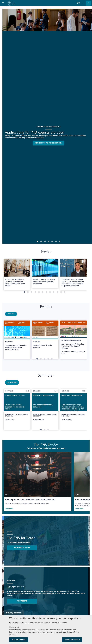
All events (11, 314)
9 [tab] (54, 292)
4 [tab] (49, 242)
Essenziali (15, 627)
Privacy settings (14, 613)
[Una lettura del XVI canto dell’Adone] (45, 409)
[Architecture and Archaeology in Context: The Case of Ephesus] (74, 339)
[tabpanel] (17, 276)
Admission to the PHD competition (49, 143)
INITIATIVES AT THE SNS (22, 547)
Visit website (22, 601)
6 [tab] (56, 242)
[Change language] (83, 3)
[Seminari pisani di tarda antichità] (45, 336)
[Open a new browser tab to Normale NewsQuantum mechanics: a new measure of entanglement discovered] (45, 274)
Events (46, 307)
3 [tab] (45, 242)
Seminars (46, 375)
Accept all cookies (72, 640)
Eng (79, 3)
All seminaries (12, 382)
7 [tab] (60, 242)
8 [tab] (50, 292)
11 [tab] (61, 292)
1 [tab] (37, 242)
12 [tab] (65, 292)
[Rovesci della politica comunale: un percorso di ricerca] (17, 409)
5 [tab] (52, 242)
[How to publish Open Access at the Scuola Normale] (38, 481)
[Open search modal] (88, 3)
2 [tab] (41, 242)
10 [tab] (57, 292)
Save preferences (19, 640)
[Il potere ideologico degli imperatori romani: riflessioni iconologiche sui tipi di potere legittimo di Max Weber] (74, 409)
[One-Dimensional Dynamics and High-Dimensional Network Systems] (17, 337)
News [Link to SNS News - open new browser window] (46, 252)
